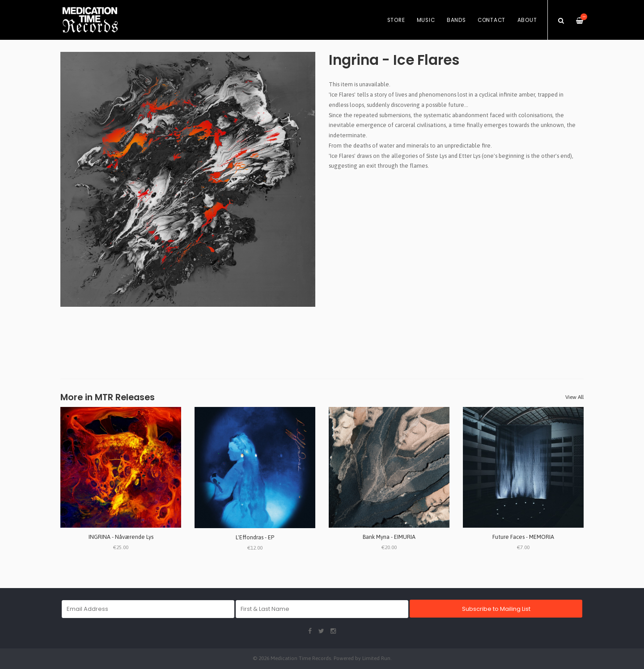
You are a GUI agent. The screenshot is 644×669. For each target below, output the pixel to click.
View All (574, 397)
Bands (456, 20)
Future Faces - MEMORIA (523, 537)
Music (426, 20)
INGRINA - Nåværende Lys (121, 537)
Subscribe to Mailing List (496, 609)
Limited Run (376, 658)
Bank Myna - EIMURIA (389, 537)
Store (396, 20)
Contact (491, 20)
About (527, 20)
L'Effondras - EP (255, 537)
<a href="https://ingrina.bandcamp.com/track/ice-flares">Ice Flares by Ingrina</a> (456, 190)
